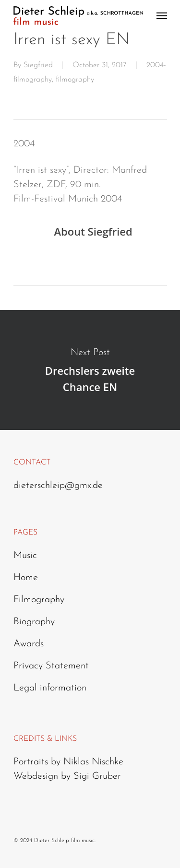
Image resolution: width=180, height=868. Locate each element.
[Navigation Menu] (162, 15)
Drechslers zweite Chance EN (90, 370)
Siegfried (38, 65)
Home (26, 578)
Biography (34, 622)
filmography (75, 80)
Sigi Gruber (97, 776)
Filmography (39, 600)
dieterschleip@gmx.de (58, 486)
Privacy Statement (51, 666)
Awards (29, 644)
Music (25, 556)
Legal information (50, 688)
